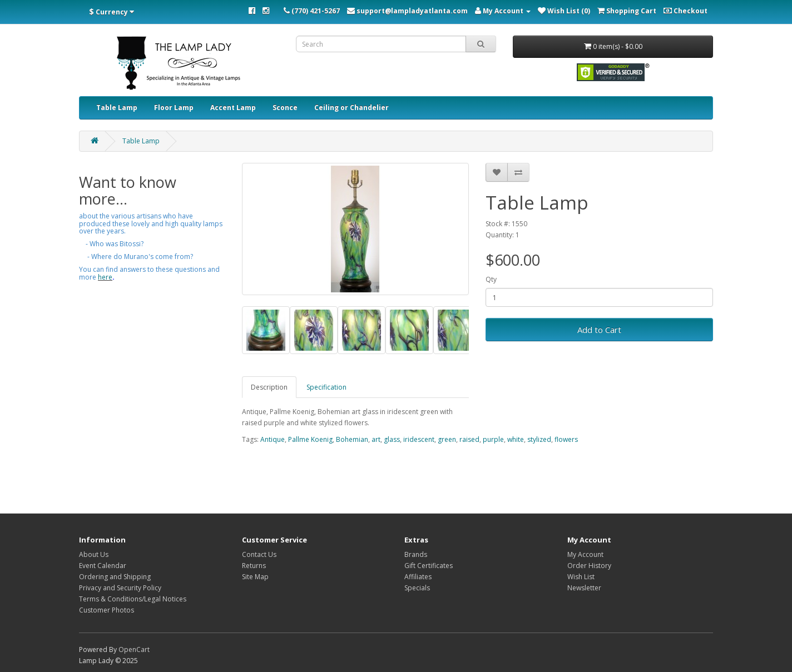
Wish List (581, 577)
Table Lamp (117, 108)
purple (493, 439)
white (516, 439)
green (447, 439)
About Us (94, 554)
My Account (585, 554)
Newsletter (584, 588)
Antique (273, 439)
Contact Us (259, 554)
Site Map (255, 577)
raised (469, 439)
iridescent (419, 439)
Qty (491, 279)
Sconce (285, 108)
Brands (416, 554)
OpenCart (134, 649)
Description (269, 387)
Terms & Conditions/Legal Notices (133, 599)
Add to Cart (599, 330)
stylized (539, 439)
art (376, 439)
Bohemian (352, 439)
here (105, 277)
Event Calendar (103, 566)
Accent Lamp (233, 108)
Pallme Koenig (310, 439)
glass (392, 439)
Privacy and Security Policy (120, 588)
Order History (589, 566)
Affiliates (418, 577)
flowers (566, 439)
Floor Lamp (174, 108)
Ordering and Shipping (115, 577)
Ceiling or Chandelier (352, 108)
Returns (254, 566)
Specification (326, 387)
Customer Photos (107, 610)
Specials (417, 588)
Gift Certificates (429, 566)
